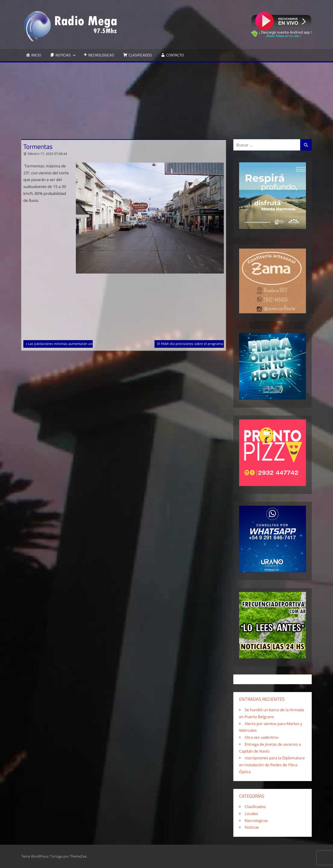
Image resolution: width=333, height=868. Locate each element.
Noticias (252, 827)
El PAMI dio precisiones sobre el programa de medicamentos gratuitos (212, 343)
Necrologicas (256, 820)
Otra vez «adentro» (262, 737)
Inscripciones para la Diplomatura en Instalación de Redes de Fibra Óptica (272, 765)
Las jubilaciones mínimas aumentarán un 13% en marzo (72, 343)
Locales (251, 814)
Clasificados (255, 807)
